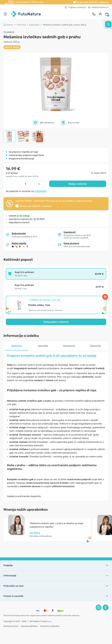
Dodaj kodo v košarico (92, 2)
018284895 (41, 191)
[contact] (94, 14)
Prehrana (21, 25)
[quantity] (26, 184)
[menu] (6, 14)
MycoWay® (9, 32)
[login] (100, 14)
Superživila (34, 25)
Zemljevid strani (11, 626)
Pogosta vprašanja (75, 7)
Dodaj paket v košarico (56, 322)
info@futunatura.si (98, 7)
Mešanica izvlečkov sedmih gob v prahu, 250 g (65, 25)
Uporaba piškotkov (29, 626)
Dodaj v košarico (78, 184)
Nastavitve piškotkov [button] (50, 626)
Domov (8, 25)
